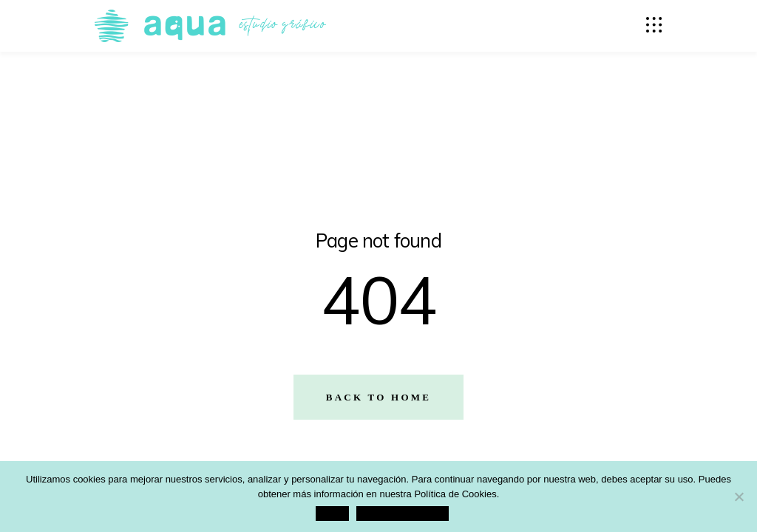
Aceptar (332, 513)
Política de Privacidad (403, 513)
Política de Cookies (455, 494)
